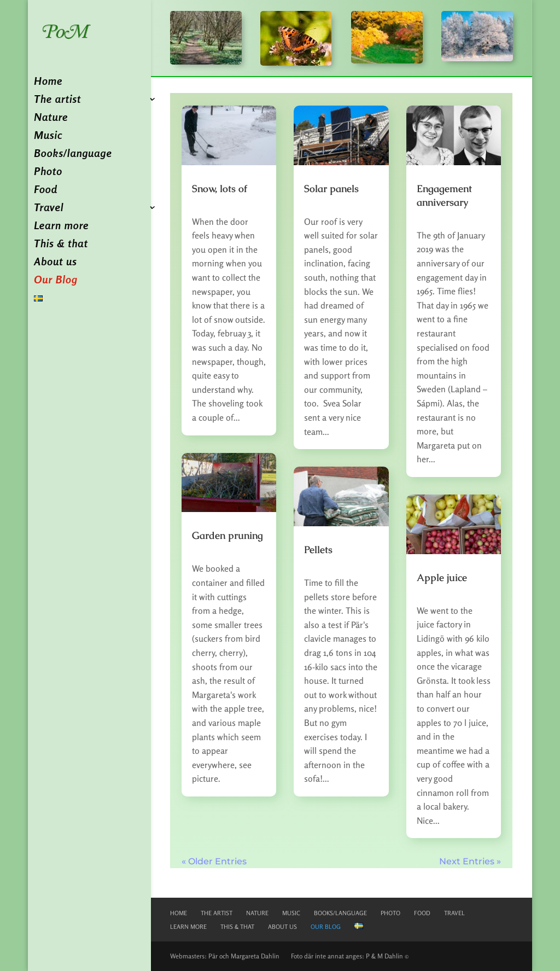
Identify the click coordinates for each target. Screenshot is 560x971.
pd (202, 203)
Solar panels (331, 188)
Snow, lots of (220, 188)
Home (48, 82)
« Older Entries (214, 861)
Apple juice (442, 577)
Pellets (318, 550)
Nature (51, 118)
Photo (48, 173)
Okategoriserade (211, 209)
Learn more (61, 227)
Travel (49, 209)
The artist (57, 100)
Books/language (73, 155)
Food (46, 191)
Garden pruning (227, 535)
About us (55, 263)
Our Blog (56, 281)
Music (48, 136)
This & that (61, 245)
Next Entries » (470, 861)
